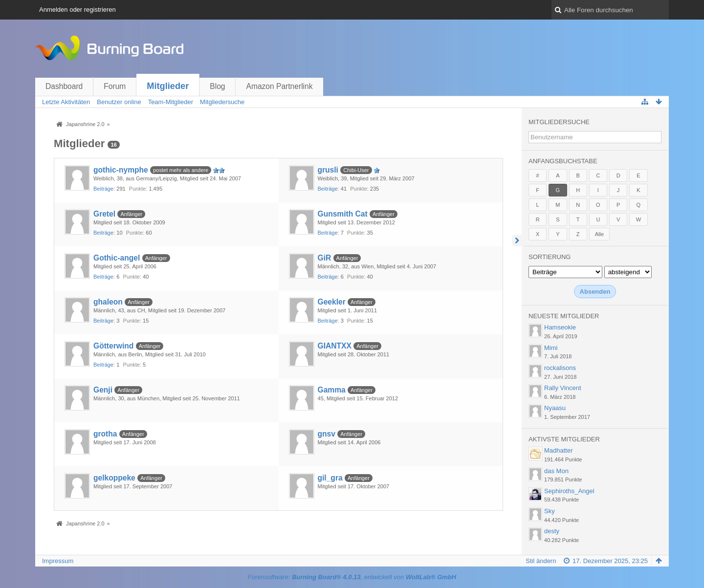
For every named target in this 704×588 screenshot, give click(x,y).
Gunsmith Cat (343, 214)
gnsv (327, 434)
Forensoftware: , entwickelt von (352, 577)
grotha (105, 434)
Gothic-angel (117, 258)
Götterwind (113, 346)
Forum (115, 86)
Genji (103, 390)
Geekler (332, 302)
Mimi (551, 348)
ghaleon (108, 302)
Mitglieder (168, 86)
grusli (328, 170)
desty (552, 531)
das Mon (556, 471)
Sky (550, 511)
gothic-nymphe (121, 170)
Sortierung (550, 257)
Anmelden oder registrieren (77, 10)
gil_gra (330, 478)
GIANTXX (335, 346)
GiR (325, 258)
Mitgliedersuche (559, 122)
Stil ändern (541, 561)
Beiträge (103, 189)
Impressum (58, 561)
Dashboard (64, 86)
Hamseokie (560, 327)
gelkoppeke (114, 478)
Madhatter (559, 450)
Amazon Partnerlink (279, 86)
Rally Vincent (563, 388)
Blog (217, 86)
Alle (599, 234)
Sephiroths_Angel (569, 491)
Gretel (104, 214)
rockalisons (560, 368)
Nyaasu (555, 408)
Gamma (332, 390)
